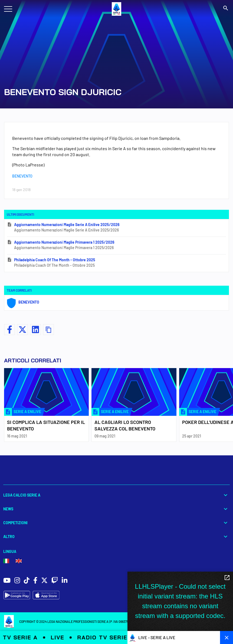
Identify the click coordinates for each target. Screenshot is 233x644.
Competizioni (116, 523)
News (116, 509)
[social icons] (7, 581)
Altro (116, 537)
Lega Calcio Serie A (116, 495)
